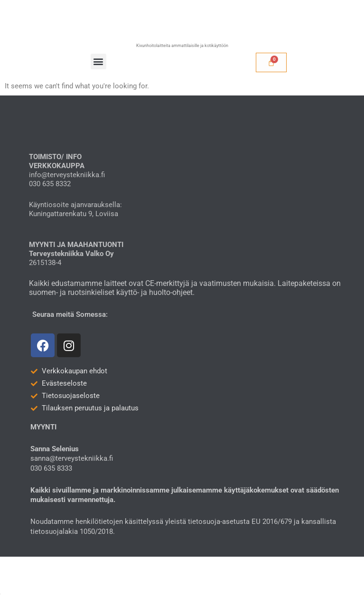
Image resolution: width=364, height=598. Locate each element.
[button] (98, 62)
